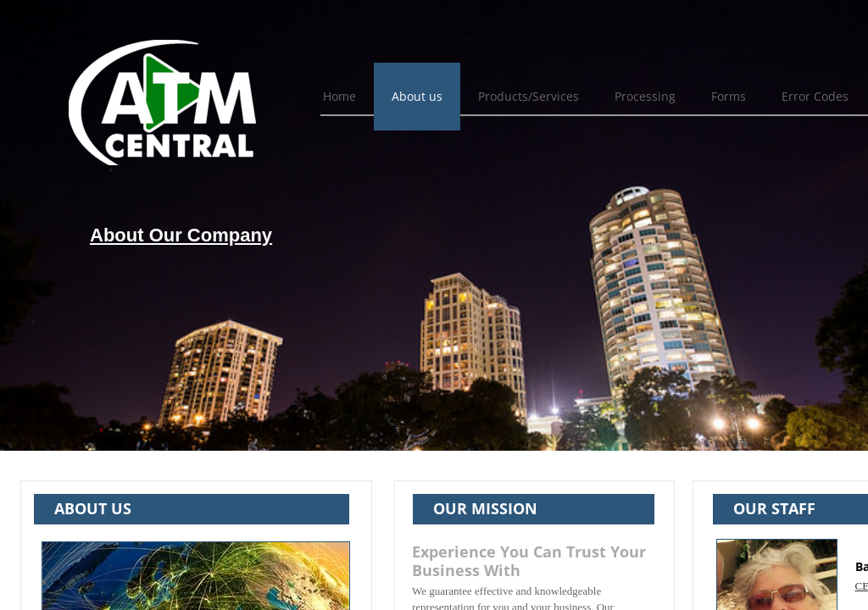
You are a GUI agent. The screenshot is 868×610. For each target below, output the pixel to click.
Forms (729, 96)
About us (417, 96)
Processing (645, 96)
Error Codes (815, 96)
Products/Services (529, 96)
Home (339, 96)
